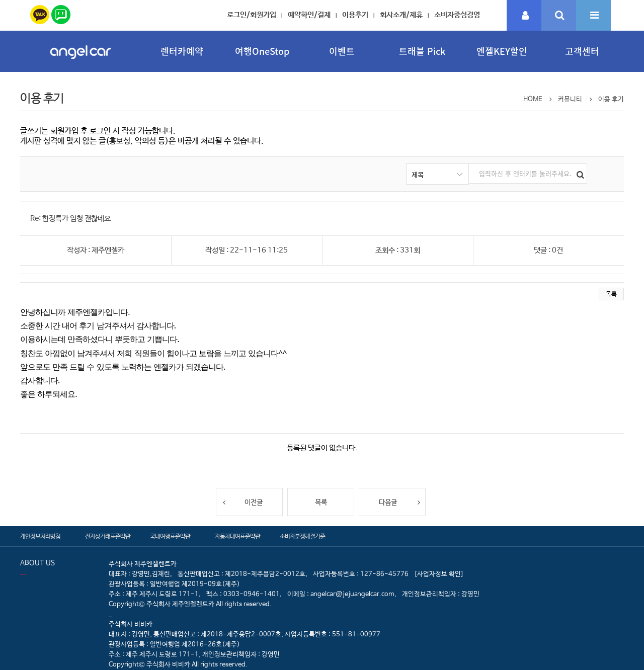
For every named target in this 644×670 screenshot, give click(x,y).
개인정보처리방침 (40, 537)
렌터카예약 (182, 51)
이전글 (242, 502)
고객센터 (582, 51)
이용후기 (355, 15)
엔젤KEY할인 (502, 51)
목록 (611, 294)
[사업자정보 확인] (439, 574)
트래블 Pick (422, 51)
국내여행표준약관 (170, 537)
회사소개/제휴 (401, 15)
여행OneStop (262, 51)
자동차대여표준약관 (237, 537)
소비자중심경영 (457, 15)
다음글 (399, 502)
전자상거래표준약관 (108, 537)
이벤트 (342, 51)
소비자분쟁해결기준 (302, 537)
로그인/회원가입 (252, 15)
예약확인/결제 (309, 15)
